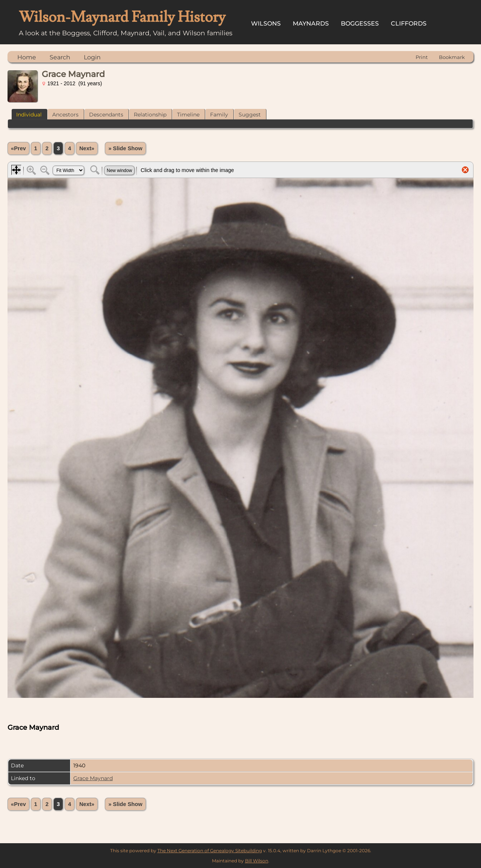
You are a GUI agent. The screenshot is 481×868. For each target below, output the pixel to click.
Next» (87, 148)
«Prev (18, 148)
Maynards (311, 23)
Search (60, 57)
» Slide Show (125, 148)
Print (422, 57)
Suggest (250, 115)
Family (219, 115)
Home (27, 57)
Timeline (188, 115)
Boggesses (360, 23)
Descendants (106, 115)
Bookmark (452, 57)
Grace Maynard (93, 778)
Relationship (150, 115)
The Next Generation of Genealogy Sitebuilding (210, 851)
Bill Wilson (257, 861)
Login (92, 57)
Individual (29, 115)
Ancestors (65, 115)
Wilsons (266, 23)
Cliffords (409, 23)
